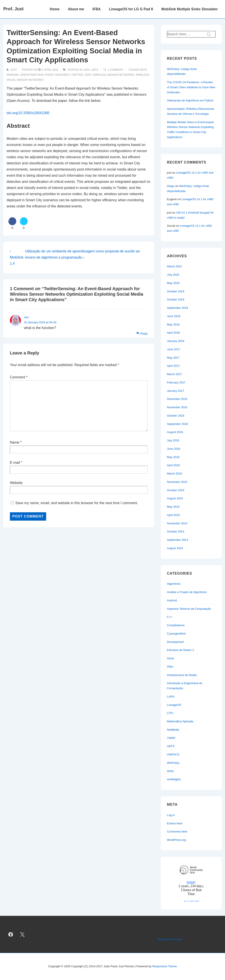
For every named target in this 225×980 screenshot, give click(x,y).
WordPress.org (176, 840)
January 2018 (176, 341)
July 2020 (173, 275)
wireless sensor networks (114, 75)
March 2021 (175, 266)
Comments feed (177, 832)
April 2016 (173, 465)
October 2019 (176, 291)
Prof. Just (13, 9)
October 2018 (176, 299)
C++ (170, 617)
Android (172, 600)
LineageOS (174, 705)
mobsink (13, 75)
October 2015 (176, 490)
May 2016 (173, 457)
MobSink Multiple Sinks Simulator (190, 9)
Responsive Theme (170, 939)
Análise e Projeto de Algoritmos (187, 592)
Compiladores (176, 625)
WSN (170, 771)
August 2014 (175, 548)
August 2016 (175, 432)
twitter (77, 75)
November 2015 (177, 482)
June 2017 (174, 349)
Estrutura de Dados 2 (181, 650)
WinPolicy (173, 763)
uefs (88, 75)
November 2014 (177, 523)
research (63, 75)
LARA (86, 70)
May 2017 (173, 358)
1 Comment (116, 70)
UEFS (95, 70)
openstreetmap (32, 75)
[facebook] (11, 934)
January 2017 (176, 391)
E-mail (15, 463)
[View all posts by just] (12, 70)
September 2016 (178, 424)
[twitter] (22, 934)
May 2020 (173, 283)
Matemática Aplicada (180, 721)
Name (15, 442)
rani (26, 317)
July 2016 (173, 440)
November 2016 (177, 407)
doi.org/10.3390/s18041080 (28, 113)
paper (49, 75)
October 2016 (176, 416)
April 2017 (173, 366)
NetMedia (173, 730)
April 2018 (173, 333)
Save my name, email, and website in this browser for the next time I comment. (76, 503)
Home (54, 9)
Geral (171, 658)
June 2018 (174, 316)
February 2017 (176, 382)
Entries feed (175, 823)
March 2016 (175, 474)
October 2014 (176, 531)
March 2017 (175, 374)
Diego (171, 186)
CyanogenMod (176, 634)
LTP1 (170, 713)
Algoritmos (174, 584)
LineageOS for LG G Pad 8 (131, 9)
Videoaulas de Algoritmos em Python (190, 100)
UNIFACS (173, 754)
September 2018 (178, 308)
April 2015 (173, 515)
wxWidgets (174, 779)
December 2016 (177, 399)
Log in (171, 815)
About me (76, 9)
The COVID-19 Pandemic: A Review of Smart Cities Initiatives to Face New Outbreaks (191, 87)
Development (175, 642)
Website (16, 483)
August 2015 (175, 498)
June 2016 (174, 449)
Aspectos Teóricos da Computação (189, 609)
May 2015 (173, 507)
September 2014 (178, 540)
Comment (19, 377)
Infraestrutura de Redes (182, 675)
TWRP (171, 738)
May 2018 (173, 325)
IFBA (97, 9)
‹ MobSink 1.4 (17, 257)
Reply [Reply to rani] (144, 334)
